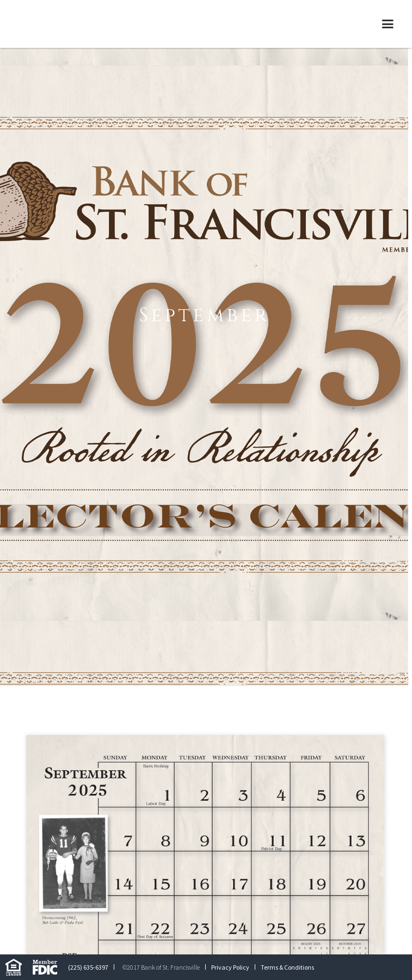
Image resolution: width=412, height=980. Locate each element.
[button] (388, 24)
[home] (90, 24)
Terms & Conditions (287, 967)
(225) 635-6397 (88, 967)
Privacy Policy (230, 967)
